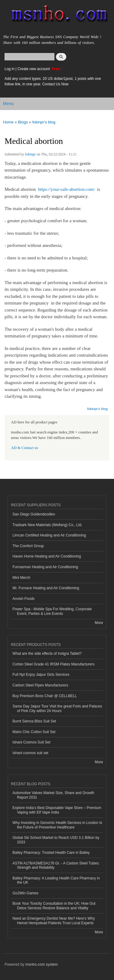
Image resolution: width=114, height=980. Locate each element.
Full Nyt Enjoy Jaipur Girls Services (41, 675)
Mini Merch (21, 578)
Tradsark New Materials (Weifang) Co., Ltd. (47, 525)
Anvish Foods (24, 599)
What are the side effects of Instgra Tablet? (47, 654)
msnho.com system (42, 964)
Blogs (23, 122)
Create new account (34, 69)
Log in (10, 69)
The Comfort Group (28, 546)
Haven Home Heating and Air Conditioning (47, 556)
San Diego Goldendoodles (34, 514)
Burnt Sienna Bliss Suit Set (34, 721)
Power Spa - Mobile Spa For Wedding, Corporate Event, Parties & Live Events (52, 611)
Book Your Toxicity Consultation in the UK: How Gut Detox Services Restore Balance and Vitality (54, 906)
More (99, 623)
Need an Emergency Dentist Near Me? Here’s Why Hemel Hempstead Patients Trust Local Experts (54, 921)
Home (8, 122)
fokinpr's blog (44, 122)
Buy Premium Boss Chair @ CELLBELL (45, 696)
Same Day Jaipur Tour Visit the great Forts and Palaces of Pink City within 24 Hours (57, 708)
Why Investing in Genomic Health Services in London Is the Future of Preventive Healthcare (57, 825)
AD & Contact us (24, 448)
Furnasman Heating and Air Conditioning (45, 567)
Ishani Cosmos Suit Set (31, 742)
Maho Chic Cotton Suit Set (34, 732)
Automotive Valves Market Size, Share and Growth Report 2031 (53, 795)
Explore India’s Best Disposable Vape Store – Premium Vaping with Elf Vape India (57, 810)
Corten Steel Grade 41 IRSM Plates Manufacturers (54, 664)
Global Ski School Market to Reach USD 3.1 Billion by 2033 (56, 840)
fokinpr (30, 154)
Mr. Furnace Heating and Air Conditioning (46, 588)
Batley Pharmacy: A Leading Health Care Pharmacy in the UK (56, 880)
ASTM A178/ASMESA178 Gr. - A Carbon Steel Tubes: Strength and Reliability (56, 865)
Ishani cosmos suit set (30, 753)
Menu (8, 104)
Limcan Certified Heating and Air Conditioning (49, 535)
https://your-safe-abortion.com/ (66, 189)
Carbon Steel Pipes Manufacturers (40, 685)
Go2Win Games (25, 893)
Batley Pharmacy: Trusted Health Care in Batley (51, 853)
